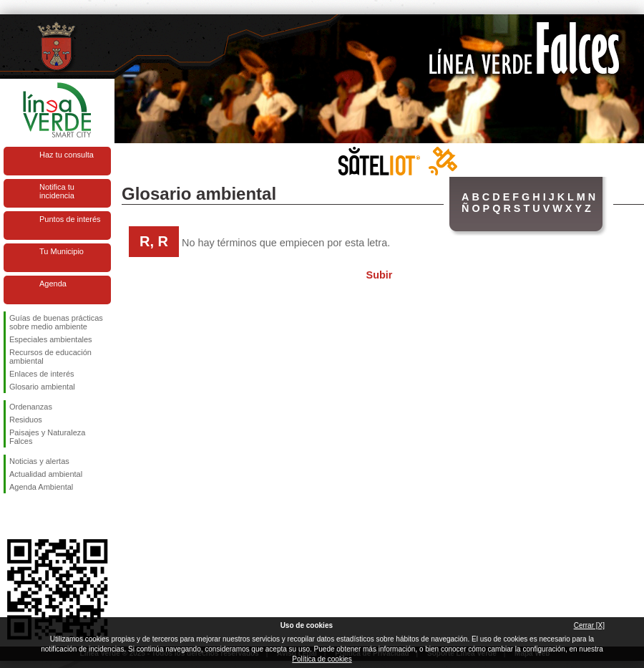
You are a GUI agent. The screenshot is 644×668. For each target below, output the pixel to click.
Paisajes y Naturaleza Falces (47, 437)
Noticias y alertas (39, 461)
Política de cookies (322, 659)
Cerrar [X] (589, 625)
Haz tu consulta (67, 155)
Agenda (53, 284)
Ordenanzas (31, 407)
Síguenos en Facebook (12, 516)
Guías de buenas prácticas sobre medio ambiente (56, 322)
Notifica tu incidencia (57, 191)
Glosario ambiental (42, 387)
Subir (380, 275)
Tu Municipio (62, 251)
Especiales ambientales (51, 339)
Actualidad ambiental (46, 474)
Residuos (26, 420)
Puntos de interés (70, 219)
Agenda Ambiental (41, 487)
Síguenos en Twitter (36, 516)
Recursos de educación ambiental (50, 357)
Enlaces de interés (42, 374)
